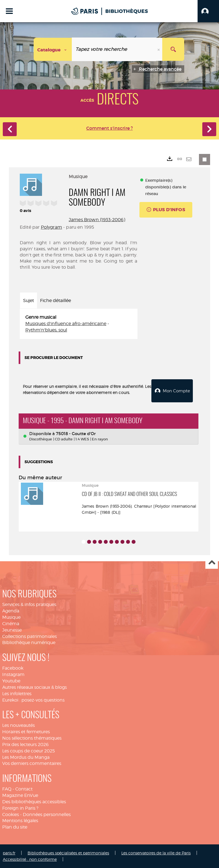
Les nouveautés (19, 725)
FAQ (7, 789)
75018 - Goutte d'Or (76, 433)
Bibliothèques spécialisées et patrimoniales (68, 853)
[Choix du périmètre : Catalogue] (53, 49)
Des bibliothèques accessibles (34, 801)
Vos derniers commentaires (32, 763)
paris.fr (9, 853)
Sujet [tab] (29, 300)
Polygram (51, 227)
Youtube (11, 681)
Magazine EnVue (20, 795)
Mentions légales (20, 820)
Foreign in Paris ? (20, 808)
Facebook (13, 668)
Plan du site (15, 827)
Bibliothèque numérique (29, 642)
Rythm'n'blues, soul (46, 330)
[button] (208, 11)
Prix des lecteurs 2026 (25, 744)
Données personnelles (47, 814)
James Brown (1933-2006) (97, 220)
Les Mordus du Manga (26, 757)
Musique (11, 617)
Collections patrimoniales (29, 636)
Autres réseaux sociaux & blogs (35, 687)
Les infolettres (17, 693)
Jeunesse (12, 630)
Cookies (11, 814)
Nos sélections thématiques (32, 738)
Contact (24, 789)
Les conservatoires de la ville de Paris (156, 853)
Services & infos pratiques (29, 604)
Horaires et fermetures (26, 731)
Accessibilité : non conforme (30, 859)
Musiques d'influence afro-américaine (66, 324)
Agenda (11, 611)
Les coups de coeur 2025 (29, 751)
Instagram (13, 674)
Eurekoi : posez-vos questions (33, 699)
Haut (212, 563)
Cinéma (11, 623)
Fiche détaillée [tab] (56, 300)
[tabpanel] (79, 324)
